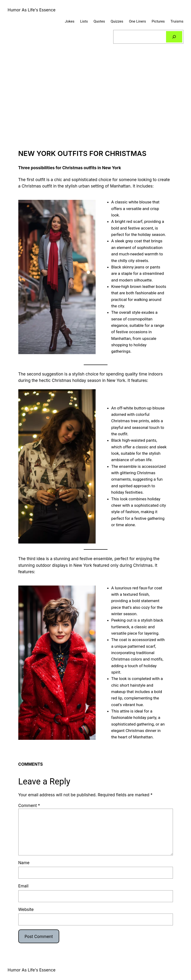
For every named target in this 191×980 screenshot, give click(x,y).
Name (24, 863)
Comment (29, 805)
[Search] (174, 37)
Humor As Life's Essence (32, 10)
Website (26, 909)
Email (23, 886)
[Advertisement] (95, 101)
